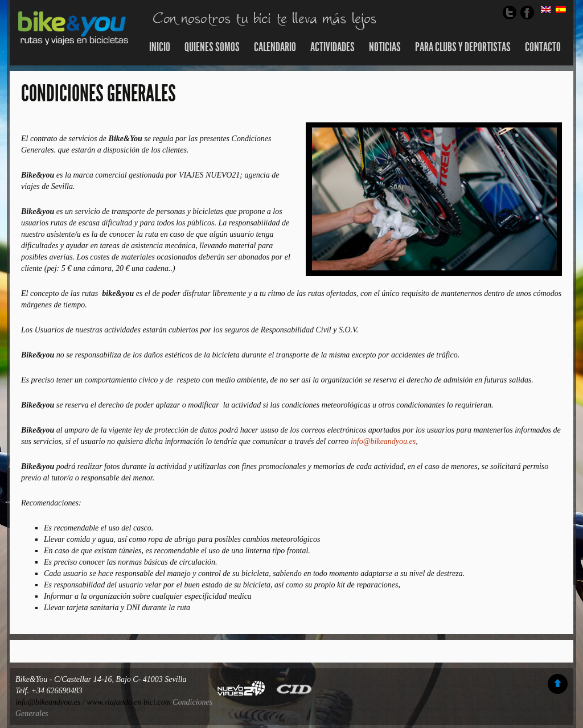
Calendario (275, 47)
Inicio (160, 47)
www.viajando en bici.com (129, 702)
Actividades (332, 47)
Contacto (543, 47)
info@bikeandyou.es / (51, 702)
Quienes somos (212, 47)
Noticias (385, 47)
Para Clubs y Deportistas (463, 47)
